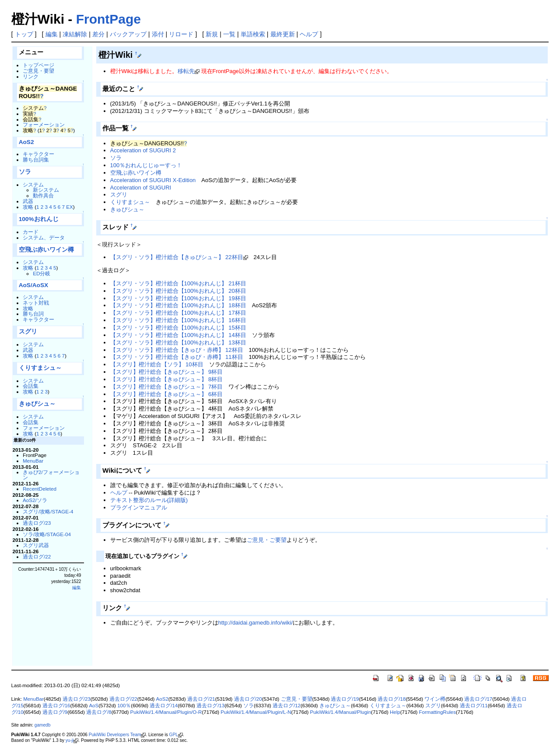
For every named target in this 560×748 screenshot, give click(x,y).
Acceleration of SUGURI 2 (143, 150)
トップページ (38, 65)
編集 (52, 34)
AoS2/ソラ (35, 500)
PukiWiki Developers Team (115, 735)
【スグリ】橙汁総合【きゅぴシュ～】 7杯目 (167, 387)
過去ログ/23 (37, 523)
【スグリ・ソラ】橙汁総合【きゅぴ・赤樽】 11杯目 (177, 357)
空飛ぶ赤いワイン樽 (46, 250)
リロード (181, 34)
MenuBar (33, 461)
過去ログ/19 (345, 699)
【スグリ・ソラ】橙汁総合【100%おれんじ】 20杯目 (178, 291)
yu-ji (70, 740)
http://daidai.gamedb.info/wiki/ (256, 623)
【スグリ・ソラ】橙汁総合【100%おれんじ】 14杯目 (178, 335)
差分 (98, 34)
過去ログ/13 (210, 706)
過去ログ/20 (248, 699)
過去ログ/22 (37, 557)
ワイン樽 (435, 699)
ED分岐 (42, 273)
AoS (94, 706)
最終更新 (283, 34)
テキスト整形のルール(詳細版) (149, 500)
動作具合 (43, 195)
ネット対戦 (36, 303)
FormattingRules (437, 712)
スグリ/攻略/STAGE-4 (48, 511)
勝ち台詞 (33, 314)
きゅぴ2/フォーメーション (51, 475)
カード (31, 232)
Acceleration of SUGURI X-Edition (153, 180)
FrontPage (108, 19)
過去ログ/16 (56, 706)
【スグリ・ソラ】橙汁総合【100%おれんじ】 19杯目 (178, 298)
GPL (174, 735)
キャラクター (38, 154)
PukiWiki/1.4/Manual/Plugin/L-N (256, 712)
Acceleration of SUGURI (141, 188)
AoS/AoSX (33, 285)
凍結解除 (75, 34)
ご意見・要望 (38, 71)
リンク (31, 76)
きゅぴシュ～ (37, 404)
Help (395, 712)
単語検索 (253, 34)
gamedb (42, 725)
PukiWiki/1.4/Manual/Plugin (341, 712)
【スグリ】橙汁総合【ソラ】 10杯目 (157, 364)
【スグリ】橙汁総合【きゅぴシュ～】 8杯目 (167, 379)
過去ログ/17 (478, 699)
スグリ (28, 332)
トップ (24, 34)
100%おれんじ (39, 219)
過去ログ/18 (392, 699)
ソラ (25, 172)
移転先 (186, 71)
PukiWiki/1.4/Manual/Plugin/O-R (166, 712)
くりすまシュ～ (40, 368)
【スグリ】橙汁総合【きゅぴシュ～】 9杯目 (167, 372)
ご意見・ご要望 (267, 540)
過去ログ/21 (201, 699)
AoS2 (26, 142)
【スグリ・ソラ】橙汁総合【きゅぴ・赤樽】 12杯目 (177, 350)
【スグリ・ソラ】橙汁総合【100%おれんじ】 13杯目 (178, 342)
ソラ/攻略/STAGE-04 (47, 534)
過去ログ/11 (474, 706)
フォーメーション (44, 125)
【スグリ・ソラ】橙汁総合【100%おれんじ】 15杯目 (178, 328)
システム (33, 184)
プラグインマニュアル (139, 507)
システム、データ (44, 237)
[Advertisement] (199, 651)
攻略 (28, 207)
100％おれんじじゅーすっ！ (146, 165)
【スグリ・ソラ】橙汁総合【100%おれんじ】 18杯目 (178, 305)
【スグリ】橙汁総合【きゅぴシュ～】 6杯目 (167, 394)
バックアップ (128, 34)
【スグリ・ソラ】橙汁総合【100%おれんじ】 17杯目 (178, 313)
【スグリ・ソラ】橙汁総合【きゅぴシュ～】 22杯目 (177, 257)
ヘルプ (309, 34)
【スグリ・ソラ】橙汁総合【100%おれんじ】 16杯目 (178, 320)
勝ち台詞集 (36, 160)
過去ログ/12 (287, 706)
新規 (212, 34)
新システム (46, 190)
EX (70, 207)
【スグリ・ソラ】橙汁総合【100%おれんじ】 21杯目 (178, 283)
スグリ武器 (36, 545)
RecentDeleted (40, 489)
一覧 (229, 34)
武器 (28, 201)
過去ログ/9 (55, 712)
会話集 (31, 386)
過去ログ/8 (99, 712)
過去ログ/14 (164, 706)
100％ (124, 706)
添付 (158, 34)
